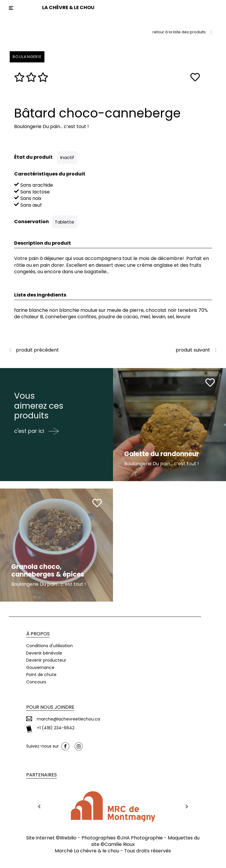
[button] (39, 807)
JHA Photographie (142, 838)
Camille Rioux (120, 844)
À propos (38, 634)
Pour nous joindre (50, 707)
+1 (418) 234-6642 (56, 728)
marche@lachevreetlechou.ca (68, 719)
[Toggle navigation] (11, 8)
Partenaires (41, 775)
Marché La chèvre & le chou (87, 851)
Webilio (68, 838)
